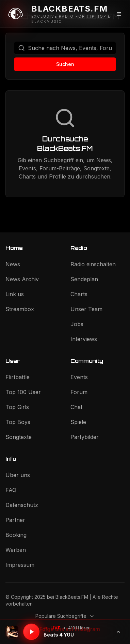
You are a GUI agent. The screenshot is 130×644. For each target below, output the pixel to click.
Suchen (65, 64)
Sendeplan (84, 279)
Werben (16, 550)
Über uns (18, 475)
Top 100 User (23, 392)
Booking (16, 535)
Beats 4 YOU (59, 635)
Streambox (20, 309)
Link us (15, 294)
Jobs (77, 324)
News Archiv (22, 279)
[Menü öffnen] (119, 14)
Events (79, 377)
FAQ (11, 490)
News (13, 264)
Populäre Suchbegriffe (65, 616)
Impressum (20, 565)
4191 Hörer (79, 628)
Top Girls (17, 407)
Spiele (78, 422)
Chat (76, 407)
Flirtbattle (18, 377)
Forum (79, 392)
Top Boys (18, 422)
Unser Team (86, 309)
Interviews (84, 339)
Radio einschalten (93, 264)
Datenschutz (22, 505)
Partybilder (85, 437)
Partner (15, 520)
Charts (79, 294)
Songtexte (19, 437)
